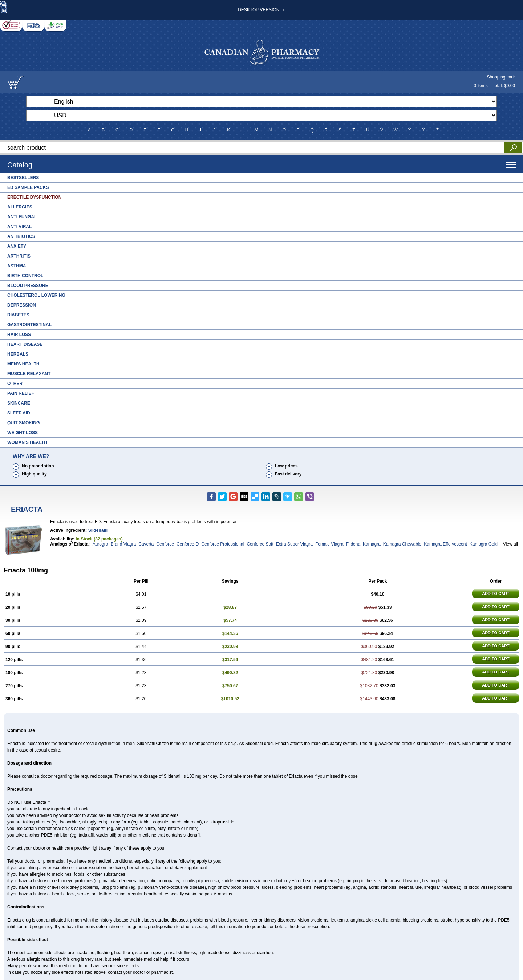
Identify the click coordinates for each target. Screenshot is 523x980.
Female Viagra (329, 544)
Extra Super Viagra (294, 544)
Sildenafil (98, 530)
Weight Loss (23, 433)
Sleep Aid (19, 413)
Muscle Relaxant (29, 374)
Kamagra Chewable (402, 544)
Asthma (17, 266)
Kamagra (372, 544)
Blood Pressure (28, 286)
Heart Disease (25, 344)
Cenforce (165, 544)
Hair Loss (19, 335)
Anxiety (17, 246)
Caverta (146, 544)
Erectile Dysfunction (34, 197)
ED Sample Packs (28, 187)
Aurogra (100, 544)
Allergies (20, 207)
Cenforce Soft (260, 544)
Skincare (19, 403)
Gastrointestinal (29, 325)
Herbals (18, 354)
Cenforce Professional (223, 544)
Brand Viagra (123, 544)
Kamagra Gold (484, 544)
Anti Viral (19, 227)
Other (15, 384)
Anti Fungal (22, 217)
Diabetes (18, 315)
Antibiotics (21, 236)
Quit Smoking (23, 423)
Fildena (353, 544)
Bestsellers (23, 178)
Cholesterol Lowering (36, 295)
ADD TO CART (496, 594)
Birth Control (25, 276)
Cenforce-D (188, 544)
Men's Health (23, 364)
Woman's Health (27, 442)
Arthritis (19, 256)
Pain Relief (21, 393)
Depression (22, 305)
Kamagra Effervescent (445, 544)
